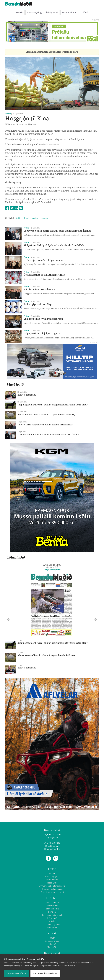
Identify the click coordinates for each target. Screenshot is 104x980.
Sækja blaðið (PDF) (52, 570)
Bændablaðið (52, 953)
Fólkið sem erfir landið (52, 915)
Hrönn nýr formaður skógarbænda (43, 260)
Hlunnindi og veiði (52, 924)
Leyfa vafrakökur (17, 973)
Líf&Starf (52, 898)
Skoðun (52, 873)
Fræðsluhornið (52, 880)
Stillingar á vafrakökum (45, 973)
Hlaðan (52, 938)
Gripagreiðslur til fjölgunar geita (42, 334)
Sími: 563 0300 (52, 843)
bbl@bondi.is (52, 846)
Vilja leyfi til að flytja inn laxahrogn (43, 319)
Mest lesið (15, 385)
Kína (26, 218)
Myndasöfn (52, 947)
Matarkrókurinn (52, 906)
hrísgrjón (44, 218)
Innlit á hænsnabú (27, 395)
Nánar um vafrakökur (66, 966)
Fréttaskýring (34, 13)
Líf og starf (52, 918)
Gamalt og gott (52, 877)
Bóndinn (52, 912)
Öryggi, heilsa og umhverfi (52, 892)
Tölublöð (52, 944)
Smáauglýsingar (52, 941)
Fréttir (19, 13)
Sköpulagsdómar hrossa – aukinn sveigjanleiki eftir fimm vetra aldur (52, 405)
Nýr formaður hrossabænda (39, 290)
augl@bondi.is (52, 849)
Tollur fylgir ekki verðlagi (38, 304)
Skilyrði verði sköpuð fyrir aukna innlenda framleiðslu (54, 245)
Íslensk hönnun (52, 903)
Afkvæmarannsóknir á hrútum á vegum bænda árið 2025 (46, 415)
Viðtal (85, 13)
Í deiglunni (52, 13)
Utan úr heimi (70, 13)
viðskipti (18, 218)
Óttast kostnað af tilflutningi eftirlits (44, 275)
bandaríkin (34, 218)
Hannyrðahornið (52, 909)
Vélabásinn (52, 928)
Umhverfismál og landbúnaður (52, 886)
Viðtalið (52, 921)
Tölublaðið (16, 557)
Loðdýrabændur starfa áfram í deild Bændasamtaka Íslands (57, 231)
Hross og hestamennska (52, 889)
